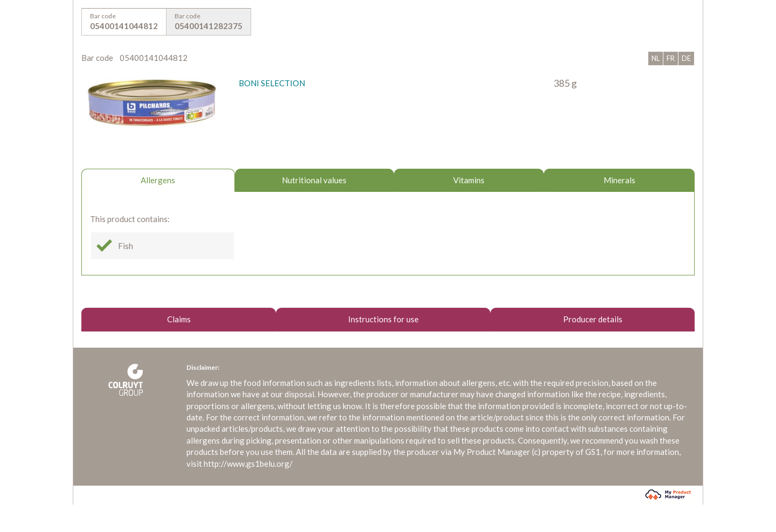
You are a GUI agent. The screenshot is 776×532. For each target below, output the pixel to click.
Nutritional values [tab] (314, 180)
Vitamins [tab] (469, 180)
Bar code (124, 22)
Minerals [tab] (619, 180)
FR (671, 58)
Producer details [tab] (593, 319)
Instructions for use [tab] (383, 319)
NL (656, 58)
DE (686, 58)
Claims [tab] (179, 319)
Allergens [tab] (158, 180)
